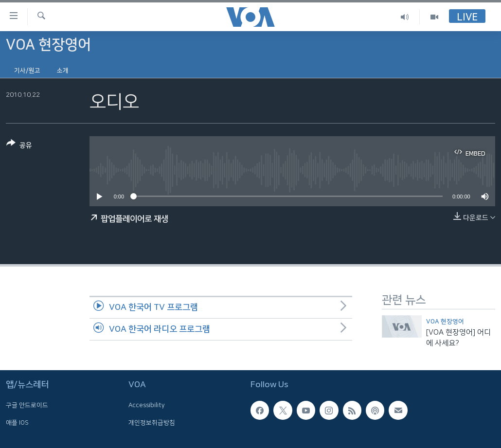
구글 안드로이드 (27, 406)
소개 (63, 71)
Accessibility (147, 406)
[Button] (19, 146)
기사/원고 (27, 71)
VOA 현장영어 (445, 322)
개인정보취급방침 (152, 423)
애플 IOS (17, 423)
